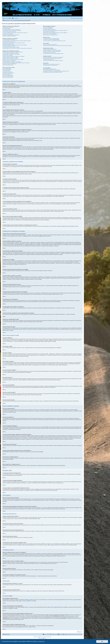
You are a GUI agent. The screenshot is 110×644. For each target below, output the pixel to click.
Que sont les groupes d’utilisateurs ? (49, 29)
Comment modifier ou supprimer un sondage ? (11, 57)
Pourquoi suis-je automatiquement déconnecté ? (11, 35)
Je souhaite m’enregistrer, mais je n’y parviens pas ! (12, 29)
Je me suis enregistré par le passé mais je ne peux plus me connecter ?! (15, 33)
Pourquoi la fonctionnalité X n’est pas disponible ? (52, 70)
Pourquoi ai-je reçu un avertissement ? (9, 61)
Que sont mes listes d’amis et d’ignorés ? (50, 44)
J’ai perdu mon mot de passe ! (8, 34)
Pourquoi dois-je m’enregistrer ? (8, 27)
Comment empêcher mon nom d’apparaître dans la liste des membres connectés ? (17, 41)
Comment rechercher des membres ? (50, 52)
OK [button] (102, 641)
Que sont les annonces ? (7, 74)
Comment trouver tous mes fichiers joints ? (50, 65)
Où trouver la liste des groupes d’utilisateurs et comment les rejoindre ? (55, 31)
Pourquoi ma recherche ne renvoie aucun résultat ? (52, 50)
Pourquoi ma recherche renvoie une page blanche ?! (52, 51)
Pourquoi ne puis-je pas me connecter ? (9, 32)
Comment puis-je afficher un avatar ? (9, 46)
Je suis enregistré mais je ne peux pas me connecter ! (12, 31)
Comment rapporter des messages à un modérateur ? (12, 62)
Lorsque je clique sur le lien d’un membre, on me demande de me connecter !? (18, 48)
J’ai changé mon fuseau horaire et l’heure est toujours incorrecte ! (14, 43)
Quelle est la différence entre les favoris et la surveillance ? (53, 57)
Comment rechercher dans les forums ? (50, 49)
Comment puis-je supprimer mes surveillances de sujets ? (53, 60)
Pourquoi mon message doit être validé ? (10, 64)
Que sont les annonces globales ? (8, 73)
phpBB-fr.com (44, 638)
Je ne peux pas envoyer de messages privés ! (51, 39)
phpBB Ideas (59, 607)
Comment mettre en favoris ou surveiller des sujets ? (52, 58)
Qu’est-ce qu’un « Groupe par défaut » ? (50, 34)
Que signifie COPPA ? (6, 28)
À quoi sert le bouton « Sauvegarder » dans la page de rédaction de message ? (16, 63)
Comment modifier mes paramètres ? (9, 40)
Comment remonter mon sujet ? (8, 65)
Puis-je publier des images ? (8, 72)
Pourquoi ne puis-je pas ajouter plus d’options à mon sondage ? (14, 56)
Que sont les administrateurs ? (48, 27)
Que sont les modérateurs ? (48, 28)
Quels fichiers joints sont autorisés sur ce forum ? (52, 64)
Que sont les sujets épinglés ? (8, 75)
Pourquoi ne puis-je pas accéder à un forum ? (10, 58)
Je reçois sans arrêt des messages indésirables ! (51, 40)
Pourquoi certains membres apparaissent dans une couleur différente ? (55, 33)
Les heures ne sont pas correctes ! (9, 42)
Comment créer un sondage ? (8, 55)
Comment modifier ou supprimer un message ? (11, 53)
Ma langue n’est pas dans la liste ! (8, 44)
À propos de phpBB (26, 601)
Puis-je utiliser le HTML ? (7, 70)
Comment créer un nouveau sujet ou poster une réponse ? (13, 52)
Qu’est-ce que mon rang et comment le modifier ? (11, 47)
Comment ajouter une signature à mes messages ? (11, 54)
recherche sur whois (73, 615)
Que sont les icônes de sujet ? (8, 77)
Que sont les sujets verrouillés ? (8, 76)
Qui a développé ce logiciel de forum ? (50, 69)
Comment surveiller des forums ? (49, 59)
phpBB (61, 196)
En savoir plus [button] (41, 641)
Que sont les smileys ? (7, 71)
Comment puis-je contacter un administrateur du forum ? (53, 72)
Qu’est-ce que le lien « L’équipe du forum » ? (51, 35)
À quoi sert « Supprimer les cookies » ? (9, 36)
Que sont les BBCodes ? (7, 69)
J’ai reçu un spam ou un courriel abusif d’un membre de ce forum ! (54, 41)
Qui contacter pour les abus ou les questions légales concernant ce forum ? (56, 71)
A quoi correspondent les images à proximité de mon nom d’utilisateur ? (15, 45)
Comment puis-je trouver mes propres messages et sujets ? (53, 54)
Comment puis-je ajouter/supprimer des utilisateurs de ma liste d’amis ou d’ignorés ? (58, 46)
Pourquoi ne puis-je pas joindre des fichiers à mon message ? (13, 60)
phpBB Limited (33, 600)
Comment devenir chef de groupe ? (49, 32)
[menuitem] (10, 18)
